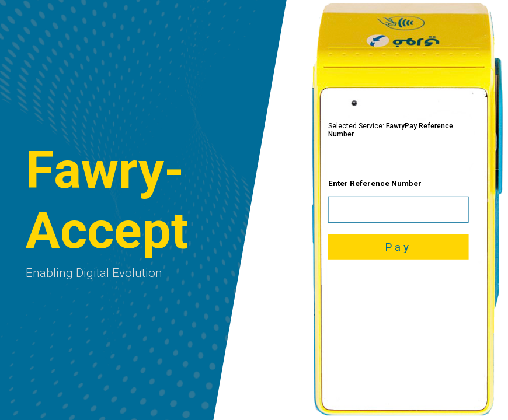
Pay (398, 247)
